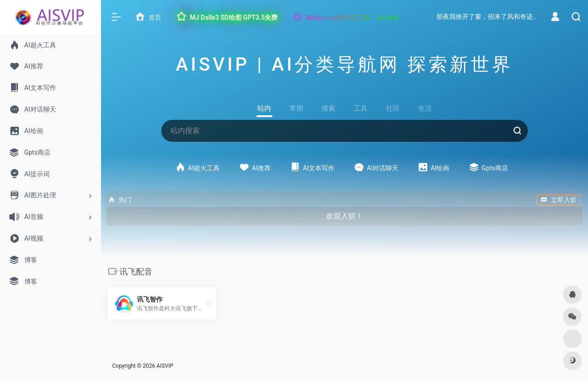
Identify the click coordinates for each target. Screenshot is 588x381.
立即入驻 (559, 200)
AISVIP (165, 366)
